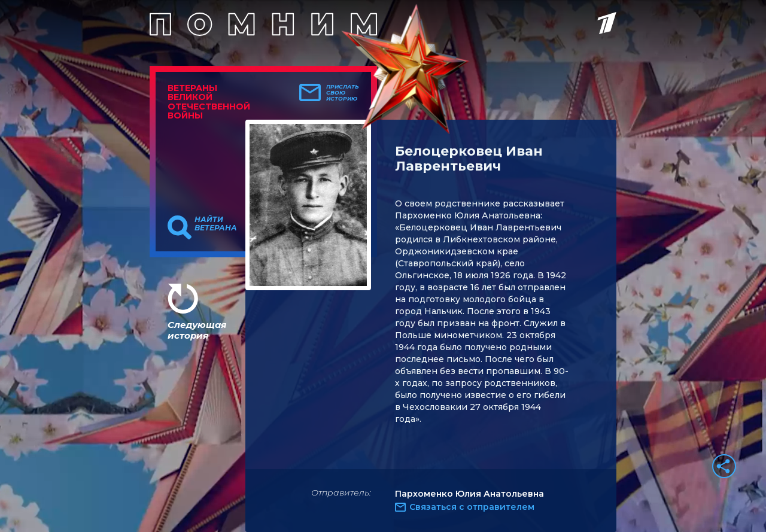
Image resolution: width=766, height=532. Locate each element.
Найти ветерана (216, 224)
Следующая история (197, 330)
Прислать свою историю (343, 93)
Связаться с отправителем (472, 507)
